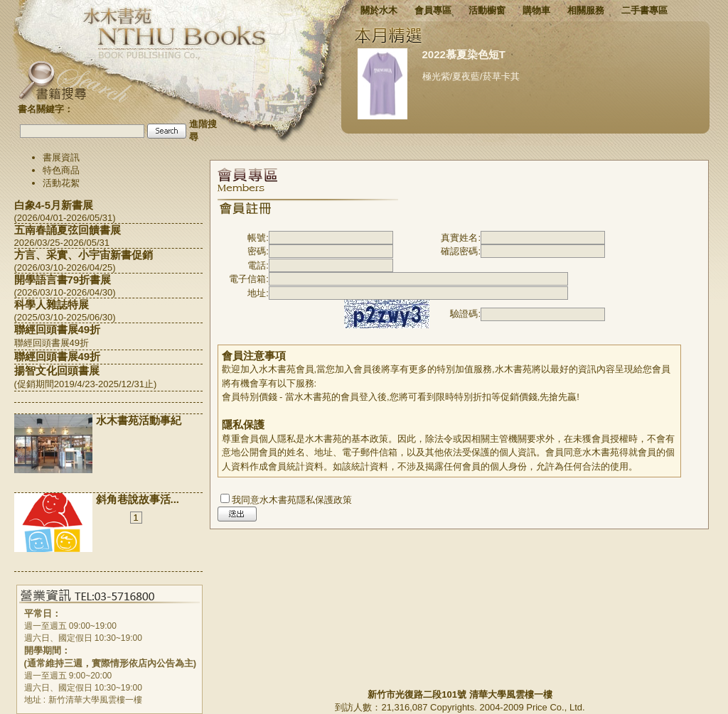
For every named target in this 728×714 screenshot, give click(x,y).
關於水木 (379, 10)
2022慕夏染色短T (464, 54)
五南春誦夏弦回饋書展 (68, 230)
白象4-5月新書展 (54, 205)
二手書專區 (644, 10)
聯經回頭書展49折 (58, 329)
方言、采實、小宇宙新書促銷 (84, 255)
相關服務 (586, 10)
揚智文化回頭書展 (57, 370)
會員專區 (433, 10)
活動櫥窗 (487, 10)
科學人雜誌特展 (52, 304)
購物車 (536, 10)
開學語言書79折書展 (63, 280)
